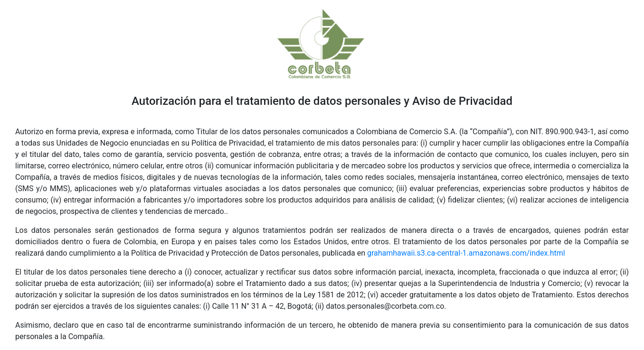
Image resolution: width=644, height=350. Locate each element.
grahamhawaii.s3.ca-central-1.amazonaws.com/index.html (466, 253)
